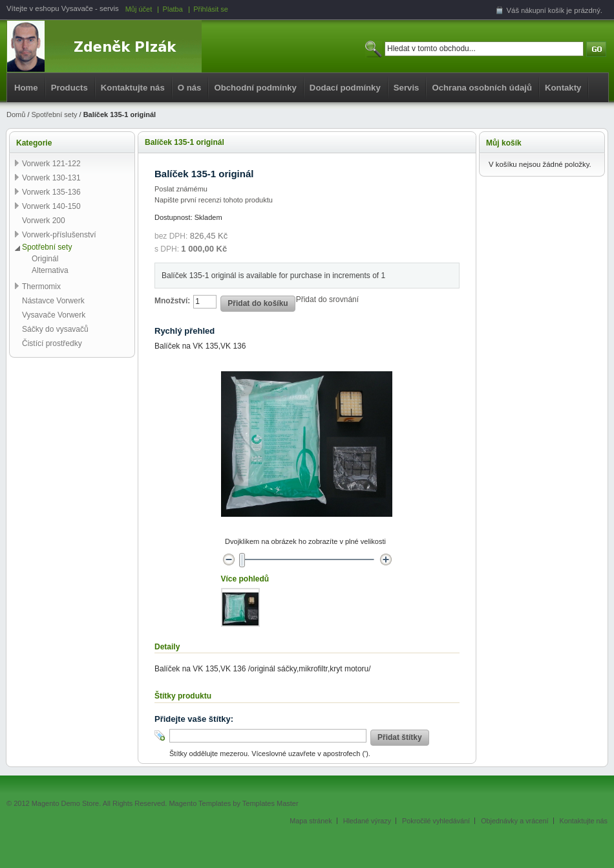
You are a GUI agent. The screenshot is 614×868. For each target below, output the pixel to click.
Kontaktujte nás (133, 88)
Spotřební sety (55, 114)
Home (26, 88)
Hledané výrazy (367, 821)
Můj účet (139, 9)
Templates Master (270, 803)
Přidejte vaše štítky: (194, 719)
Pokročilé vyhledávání (436, 821)
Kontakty (563, 88)
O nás (190, 88)
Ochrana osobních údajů (482, 88)
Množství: (172, 301)
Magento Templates (200, 803)
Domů (16, 114)
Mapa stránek (311, 821)
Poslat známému (181, 189)
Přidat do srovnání (327, 299)
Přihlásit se (211, 9)
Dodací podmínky (345, 88)
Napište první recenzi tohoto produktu (214, 200)
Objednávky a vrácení (514, 821)
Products (69, 88)
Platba (173, 9)
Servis (407, 88)
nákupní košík (543, 10)
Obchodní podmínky (255, 88)
